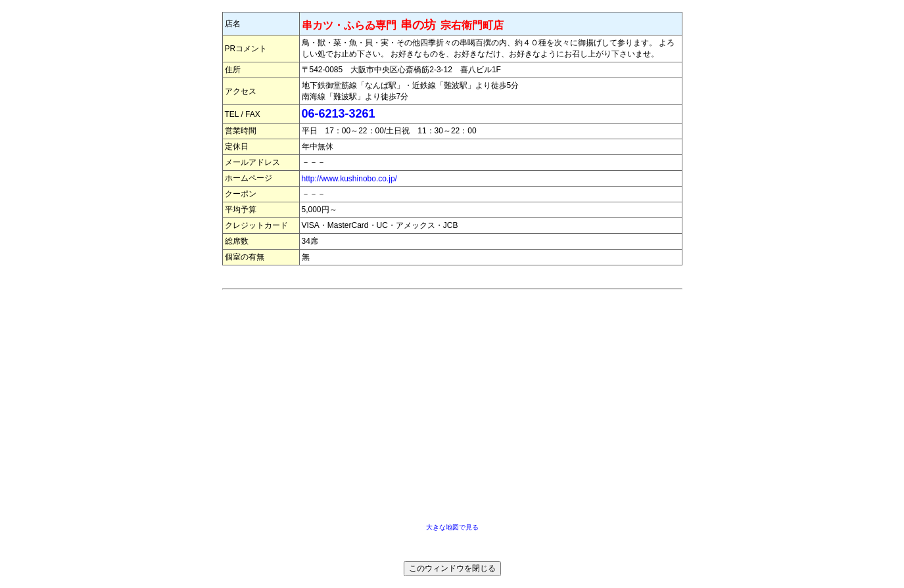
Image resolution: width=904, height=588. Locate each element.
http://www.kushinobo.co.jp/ (349, 179)
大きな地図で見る (452, 527)
